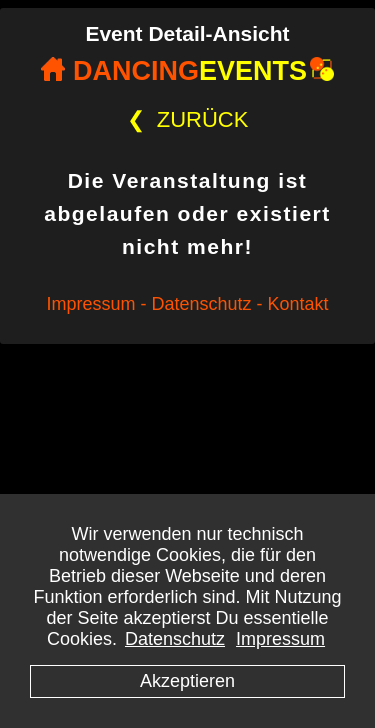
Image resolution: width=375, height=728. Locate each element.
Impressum (280, 639)
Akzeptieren (187, 681)
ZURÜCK (188, 119)
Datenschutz (175, 639)
